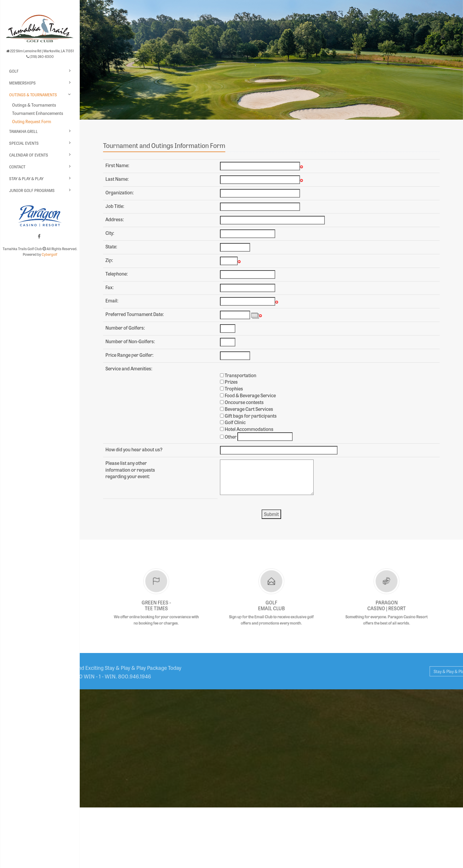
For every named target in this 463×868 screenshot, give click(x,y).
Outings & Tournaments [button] (33, 95)
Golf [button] (14, 71)
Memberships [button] (22, 83)
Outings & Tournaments (34, 105)
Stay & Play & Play (26, 179)
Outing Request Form (32, 121)
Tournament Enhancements (38, 113)
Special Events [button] (24, 143)
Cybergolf (49, 254)
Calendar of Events (29, 155)
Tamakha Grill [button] (23, 131)
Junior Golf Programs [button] (32, 190)
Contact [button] (17, 167)
